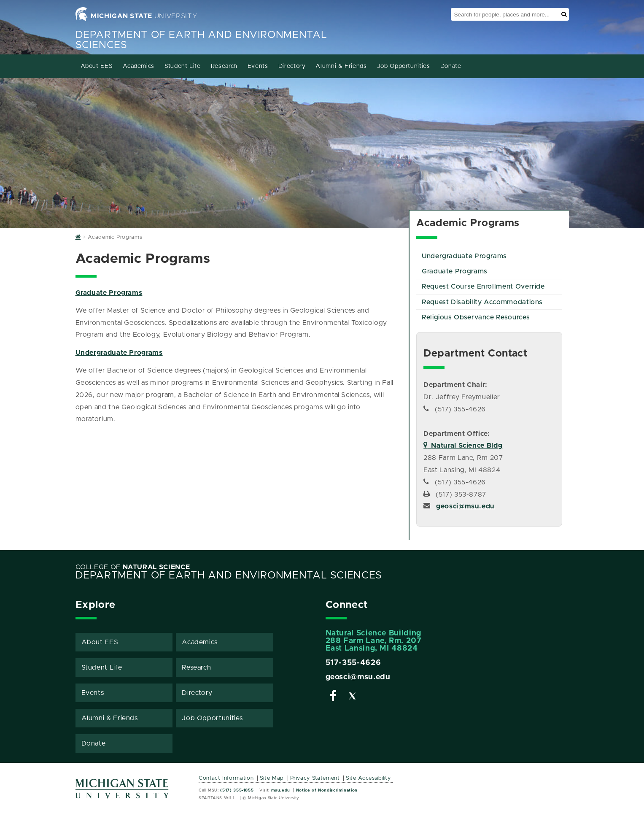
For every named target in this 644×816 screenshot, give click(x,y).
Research (224, 66)
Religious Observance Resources (476, 317)
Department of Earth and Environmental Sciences (229, 576)
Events (258, 66)
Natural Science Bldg (463, 446)
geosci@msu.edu (465, 506)
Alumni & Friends (341, 66)
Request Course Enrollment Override (483, 286)
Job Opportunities (404, 66)
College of (133, 567)
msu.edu (281, 790)
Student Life (183, 66)
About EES (97, 66)
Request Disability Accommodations (482, 302)
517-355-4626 (353, 663)
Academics (139, 66)
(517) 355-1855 (237, 790)
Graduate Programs (109, 293)
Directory (292, 66)
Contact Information (226, 778)
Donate (451, 66)
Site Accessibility (368, 778)
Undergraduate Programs (119, 353)
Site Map (272, 778)
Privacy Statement (315, 778)
